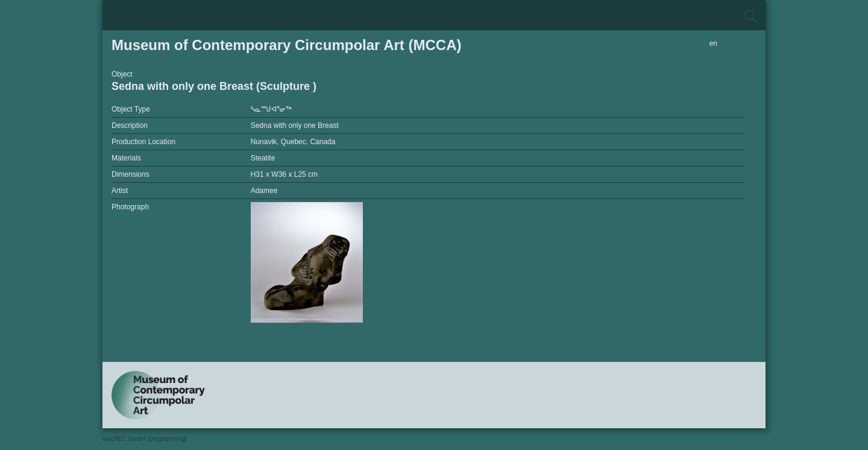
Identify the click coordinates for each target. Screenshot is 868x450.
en (713, 43)
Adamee (264, 191)
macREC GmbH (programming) (145, 439)
